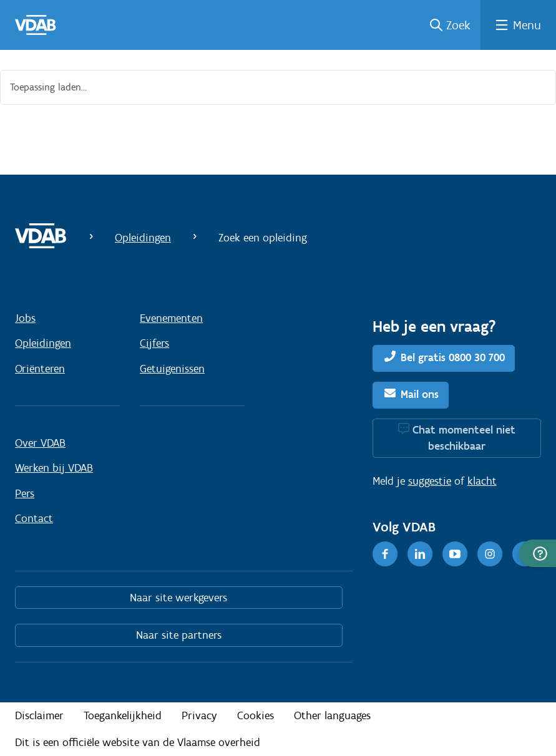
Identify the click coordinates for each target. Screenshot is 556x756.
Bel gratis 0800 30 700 (453, 357)
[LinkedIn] (420, 554)
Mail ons (420, 394)
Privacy (199, 715)
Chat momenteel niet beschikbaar (464, 438)
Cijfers (154, 343)
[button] (538, 553)
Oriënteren (40, 369)
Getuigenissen (172, 369)
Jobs (25, 318)
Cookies (256, 715)
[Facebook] (385, 554)
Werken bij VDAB (54, 468)
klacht (482, 481)
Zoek (458, 25)
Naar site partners (179, 635)
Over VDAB (40, 443)
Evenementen (171, 318)
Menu (527, 25)
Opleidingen (143, 238)
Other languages (332, 715)
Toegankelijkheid (123, 715)
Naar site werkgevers (178, 598)
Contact (34, 518)
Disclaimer (39, 715)
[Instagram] (490, 554)
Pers (25, 493)
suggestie (430, 481)
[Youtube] (455, 554)
